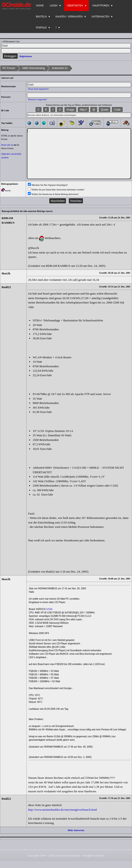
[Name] (66, 46)
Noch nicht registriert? (38, 89)
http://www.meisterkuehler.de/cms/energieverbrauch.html (62, 810)
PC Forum (9, 68)
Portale (41, 27)
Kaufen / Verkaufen (69, 16)
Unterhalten (100, 16)
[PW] (66, 51)
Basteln (41, 16)
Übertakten (75, 5)
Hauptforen (101, 5)
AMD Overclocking (33, 68)
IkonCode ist (7, 145)
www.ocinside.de (70, 855)
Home (40, 5)
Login (54, 5)
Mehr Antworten (76, 830)
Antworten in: (60, 68)
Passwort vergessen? (37, 99)
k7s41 (50, 609)
